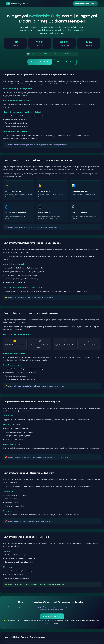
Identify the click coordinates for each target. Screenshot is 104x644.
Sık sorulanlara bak (65, 62)
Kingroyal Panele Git (40, 62)
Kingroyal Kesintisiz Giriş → (86, 4)
